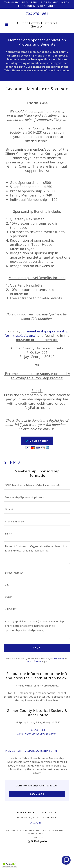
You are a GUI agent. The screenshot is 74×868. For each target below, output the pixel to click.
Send (37, 648)
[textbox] (37, 485)
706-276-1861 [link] (37, 14)
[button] (9, 25)
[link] (37, 25)
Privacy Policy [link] (58, 659)
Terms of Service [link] (34, 661)
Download (37, 794)
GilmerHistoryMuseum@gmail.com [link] (37, 734)
